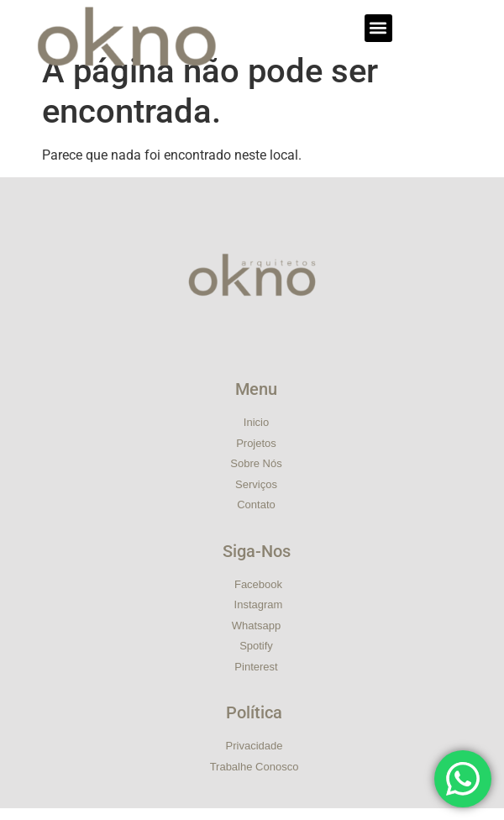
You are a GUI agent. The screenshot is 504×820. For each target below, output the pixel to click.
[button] (378, 28)
